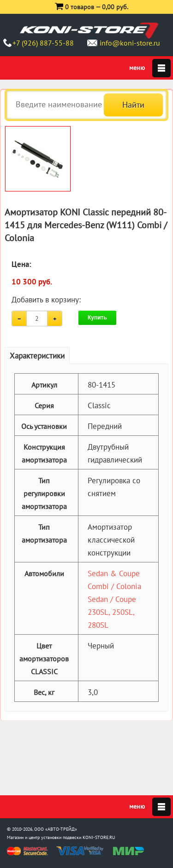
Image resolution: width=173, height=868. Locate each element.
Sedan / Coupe (112, 599)
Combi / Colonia (114, 586)
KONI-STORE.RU (99, 837)
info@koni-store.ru (130, 43)
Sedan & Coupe (114, 573)
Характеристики (37, 356)
